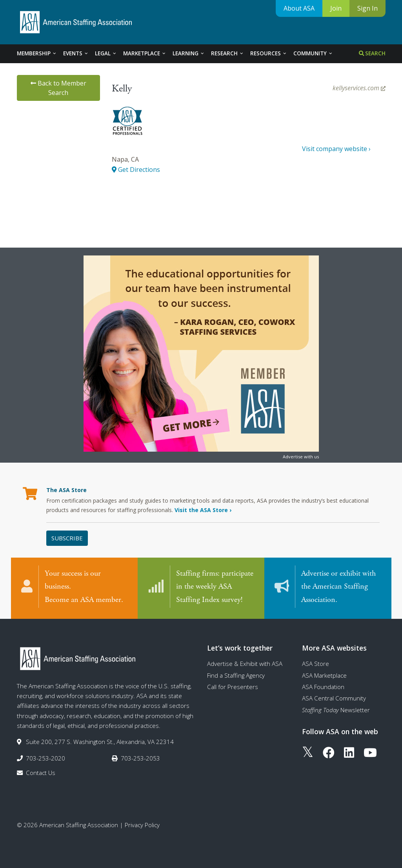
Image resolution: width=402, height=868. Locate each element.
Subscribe (67, 538)
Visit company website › (336, 149)
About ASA (299, 8)
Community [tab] (313, 53)
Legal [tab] (106, 53)
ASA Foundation (323, 687)
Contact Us (41, 773)
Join (336, 8)
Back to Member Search (58, 88)
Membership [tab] (37, 53)
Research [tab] (227, 53)
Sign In (367, 8)
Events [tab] (76, 53)
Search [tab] (372, 53)
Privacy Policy (142, 825)
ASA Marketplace (324, 675)
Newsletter (336, 710)
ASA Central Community (334, 698)
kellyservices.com (359, 88)
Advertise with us (301, 457)
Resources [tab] (269, 53)
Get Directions (136, 170)
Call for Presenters (233, 687)
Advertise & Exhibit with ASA (245, 664)
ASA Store (316, 664)
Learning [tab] (189, 53)
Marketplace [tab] (145, 53)
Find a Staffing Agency (236, 675)
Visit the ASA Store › (203, 510)
